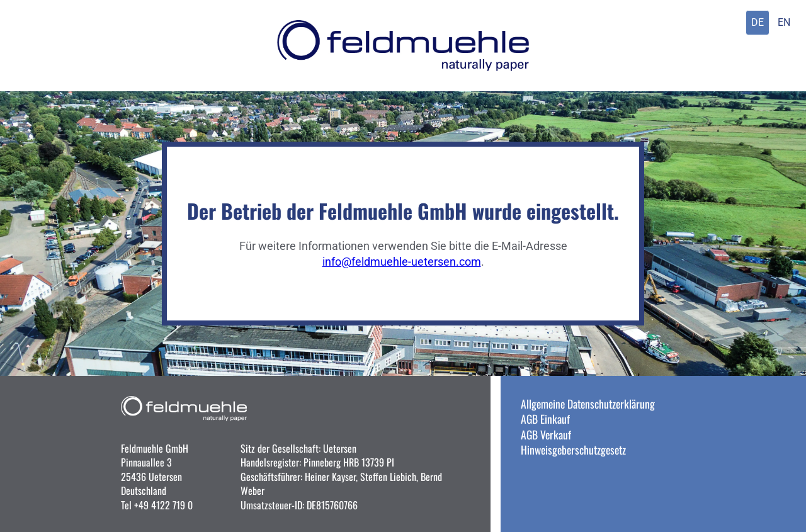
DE (758, 22)
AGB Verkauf (546, 434)
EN (784, 22)
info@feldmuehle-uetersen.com (402, 262)
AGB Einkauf (545, 419)
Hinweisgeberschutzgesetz (573, 450)
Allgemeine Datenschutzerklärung (588, 404)
